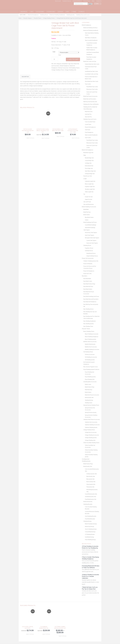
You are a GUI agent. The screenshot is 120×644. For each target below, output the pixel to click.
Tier (84, 194)
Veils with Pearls (87, 202)
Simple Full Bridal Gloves (92, 256)
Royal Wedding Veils (90, 379)
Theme (74, 12)
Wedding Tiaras (89, 403)
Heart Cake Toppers (90, 235)
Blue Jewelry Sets (90, 479)
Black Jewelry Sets (91, 476)
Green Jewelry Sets (91, 484)
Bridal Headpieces (65, 66)
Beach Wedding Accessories (92, 334)
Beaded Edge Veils (89, 158)
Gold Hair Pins (88, 114)
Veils (32, 12)
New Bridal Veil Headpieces (90, 302)
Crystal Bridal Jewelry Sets (91, 494)
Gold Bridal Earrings (89, 537)
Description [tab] (25, 79)
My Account (58, 1)
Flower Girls (51, 12)
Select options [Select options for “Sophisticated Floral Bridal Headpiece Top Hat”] (45, 141)
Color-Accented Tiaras (90, 122)
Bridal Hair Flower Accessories (90, 96)
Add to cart (74, 59)
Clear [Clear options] (60, 55)
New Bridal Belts (87, 279)
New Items (85, 276)
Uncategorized (86, 459)
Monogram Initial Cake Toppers (92, 238)
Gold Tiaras (88, 130)
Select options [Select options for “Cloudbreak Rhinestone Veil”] (46, 634)
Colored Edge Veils (89, 160)
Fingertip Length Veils (90, 186)
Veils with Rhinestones (89, 204)
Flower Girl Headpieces (90, 127)
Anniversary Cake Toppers (91, 232)
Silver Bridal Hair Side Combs (92, 81)
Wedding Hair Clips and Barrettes (91, 104)
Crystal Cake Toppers (91, 240)
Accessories (40, 12)
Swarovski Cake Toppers (92, 243)
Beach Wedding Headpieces (92, 337)
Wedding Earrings (89, 400)
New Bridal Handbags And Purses (91, 296)
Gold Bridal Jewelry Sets (90, 497)
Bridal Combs (88, 384)
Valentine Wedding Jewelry (91, 427)
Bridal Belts (86, 209)
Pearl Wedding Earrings (90, 540)
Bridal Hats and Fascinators (90, 99)
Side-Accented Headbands (91, 40)
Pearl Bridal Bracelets (90, 519)
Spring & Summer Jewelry (91, 412)
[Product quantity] (55, 59)
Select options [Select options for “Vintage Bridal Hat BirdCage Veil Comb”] (60, 139)
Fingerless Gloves (89, 248)
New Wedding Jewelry (89, 324)
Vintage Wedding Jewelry (91, 438)
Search (90, 4)
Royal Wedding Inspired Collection (91, 369)
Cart (97, 4)
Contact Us (99, 1)
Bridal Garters (87, 215)
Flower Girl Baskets (88, 264)
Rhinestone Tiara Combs (92, 89)
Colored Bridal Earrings (90, 532)
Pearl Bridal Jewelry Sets (91, 499)
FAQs (93, 1)
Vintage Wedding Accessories (92, 435)
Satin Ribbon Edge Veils (90, 171)
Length (85, 179)
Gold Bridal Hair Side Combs (91, 71)
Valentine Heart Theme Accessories (92, 419)
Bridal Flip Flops (87, 212)
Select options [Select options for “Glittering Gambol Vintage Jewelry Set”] (62, 636)
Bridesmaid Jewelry (88, 502)
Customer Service (67, 1)
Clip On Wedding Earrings (91, 529)
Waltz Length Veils (89, 192)
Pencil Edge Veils (89, 168)
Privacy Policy (87, 1)
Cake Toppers (87, 230)
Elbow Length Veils (89, 184)
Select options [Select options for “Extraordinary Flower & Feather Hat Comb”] (75, 141)
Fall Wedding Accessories (91, 357)
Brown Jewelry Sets (91, 482)
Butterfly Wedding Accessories (92, 349)
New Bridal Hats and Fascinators (91, 299)
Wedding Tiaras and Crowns (83, 15)
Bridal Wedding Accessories (89, 207)
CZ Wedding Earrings (90, 534)
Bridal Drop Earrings (90, 526)
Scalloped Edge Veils (90, 174)
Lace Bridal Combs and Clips (92, 74)
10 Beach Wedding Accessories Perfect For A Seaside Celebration (90, 576)
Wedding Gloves (44, 15)
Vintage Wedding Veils (70, 70)
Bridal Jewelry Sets (89, 397)
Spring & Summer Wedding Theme (91, 405)
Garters (87, 220)
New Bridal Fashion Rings (89, 284)
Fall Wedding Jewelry (90, 360)
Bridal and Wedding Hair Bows (90, 28)
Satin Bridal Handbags (90, 228)
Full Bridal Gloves (89, 251)
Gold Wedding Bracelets (91, 516)
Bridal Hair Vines (89, 112)
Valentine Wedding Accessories (92, 425)
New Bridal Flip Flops (88, 286)
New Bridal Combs (88, 281)
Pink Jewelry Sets (90, 487)
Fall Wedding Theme (74, 68)
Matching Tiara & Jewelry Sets (90, 102)
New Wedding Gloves (88, 309)
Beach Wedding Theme (89, 331)
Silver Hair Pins (88, 117)
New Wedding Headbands (90, 321)
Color (54, 52)
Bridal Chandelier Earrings (91, 524)
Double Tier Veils (89, 197)
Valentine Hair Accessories (91, 422)
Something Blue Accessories (90, 382)
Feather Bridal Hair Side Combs (92, 64)
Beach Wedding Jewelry (90, 339)
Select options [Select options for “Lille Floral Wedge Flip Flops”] (30, 634)
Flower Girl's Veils (87, 274)
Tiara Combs (88, 84)
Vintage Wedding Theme (58, 70)
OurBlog (81, 12)
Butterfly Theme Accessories (90, 342)
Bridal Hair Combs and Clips (90, 61)
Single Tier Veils (89, 199)
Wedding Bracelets (88, 504)
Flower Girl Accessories (88, 258)
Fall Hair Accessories (63, 68)
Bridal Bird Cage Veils (68, 64)
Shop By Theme (86, 329)
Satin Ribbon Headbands (91, 38)
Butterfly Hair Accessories (91, 347)
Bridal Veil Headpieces (33, 15)
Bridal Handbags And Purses (90, 222)
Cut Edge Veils (88, 163)
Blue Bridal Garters (89, 217)
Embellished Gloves (91, 253)
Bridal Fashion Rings (90, 387)
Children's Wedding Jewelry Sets (91, 261)
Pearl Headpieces (89, 132)
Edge (85, 155)
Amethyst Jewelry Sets (92, 474)
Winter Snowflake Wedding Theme (91, 443)
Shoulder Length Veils (90, 189)
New (67, 12)
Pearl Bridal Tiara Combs (92, 87)
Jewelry (60, 12)
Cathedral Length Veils (90, 181)
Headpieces (23, 12)
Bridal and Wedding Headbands (57, 15)
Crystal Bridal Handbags (91, 225)
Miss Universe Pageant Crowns (91, 367)
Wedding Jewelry (71, 15)
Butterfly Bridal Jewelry (90, 344)
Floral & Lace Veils (88, 176)
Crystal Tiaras (88, 124)
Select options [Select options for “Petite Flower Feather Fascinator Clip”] (30, 141)
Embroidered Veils (89, 166)
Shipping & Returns (77, 1)
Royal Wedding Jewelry (90, 377)
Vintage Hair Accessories (91, 432)
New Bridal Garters (88, 289)
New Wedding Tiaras (88, 326)
